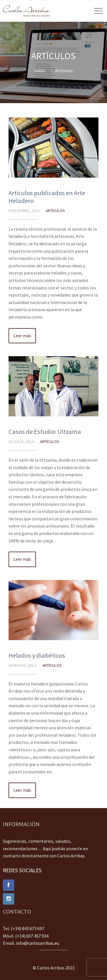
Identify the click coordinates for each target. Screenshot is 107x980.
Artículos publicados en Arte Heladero (47, 197)
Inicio (40, 70)
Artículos (64, 70)
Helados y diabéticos (37, 655)
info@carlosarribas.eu (38, 943)
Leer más (22, 336)
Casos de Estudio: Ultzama (45, 432)
